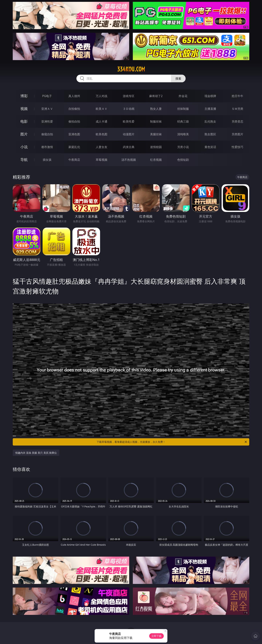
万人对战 (102, 96)
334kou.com (131, 69)
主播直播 (210, 109)
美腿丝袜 (156, 134)
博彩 (24, 96)
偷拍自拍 (74, 121)
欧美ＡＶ (102, 109)
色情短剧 (183, 160)
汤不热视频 (129, 160)
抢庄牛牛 (237, 96)
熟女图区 (210, 134)
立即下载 (156, 636)
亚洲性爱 (47, 121)
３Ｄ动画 (129, 109)
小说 (24, 147)
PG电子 (47, 96)
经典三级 (183, 121)
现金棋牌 (210, 96)
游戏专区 (129, 96)
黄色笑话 (210, 147)
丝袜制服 (183, 109)
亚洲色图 (74, 134)
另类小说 (183, 147)
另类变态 (237, 121)
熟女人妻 (156, 109)
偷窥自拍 (47, 134)
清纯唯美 (183, 134)
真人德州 (74, 96)
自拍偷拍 (74, 109)
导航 (24, 160)
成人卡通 (102, 121)
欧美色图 (102, 134)
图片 (24, 134)
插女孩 (47, 160)
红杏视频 (156, 160)
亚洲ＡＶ (47, 109)
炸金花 (183, 96)
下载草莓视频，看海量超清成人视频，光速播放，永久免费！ (172, 442)
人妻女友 (102, 147)
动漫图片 (129, 134)
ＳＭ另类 (237, 109)
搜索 (178, 78)
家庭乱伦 (74, 147)
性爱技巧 (237, 147)
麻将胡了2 (156, 96)
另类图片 (237, 134)
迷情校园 (156, 147)
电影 (24, 121)
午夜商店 (74, 160)
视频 (24, 109)
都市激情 (47, 147)
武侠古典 (129, 147)
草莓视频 (102, 160)
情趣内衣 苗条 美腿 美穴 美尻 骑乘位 (36, 453)
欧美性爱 (129, 121)
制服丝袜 (156, 121)
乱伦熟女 (210, 121)
